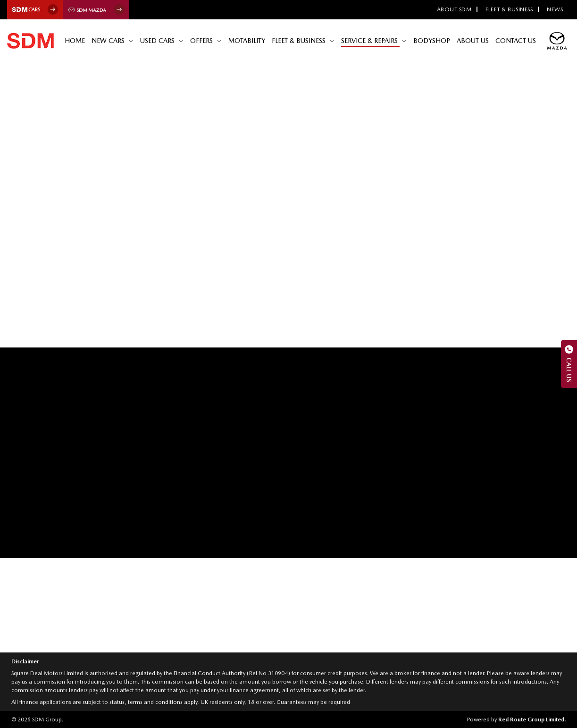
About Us (473, 41)
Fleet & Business (509, 9)
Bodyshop (432, 41)
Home (75, 41)
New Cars (109, 41)
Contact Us (516, 41)
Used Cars (158, 41)
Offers (202, 41)
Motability (247, 41)
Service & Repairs (370, 41)
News (555, 9)
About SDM (454, 9)
